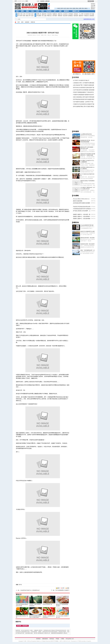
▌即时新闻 (75, 131)
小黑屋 (62, 639)
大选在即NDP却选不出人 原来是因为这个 (30, 590)
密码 (27, 1)
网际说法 (49, 16)
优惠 (74, 8)
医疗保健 (92, 14)
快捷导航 (90, 1)
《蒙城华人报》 (76, 11)
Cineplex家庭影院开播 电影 (87, 225)
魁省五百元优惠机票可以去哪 (87, 231)
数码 (30, 14)
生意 (65, 8)
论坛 (32, 11)
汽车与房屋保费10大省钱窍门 (62, 590)
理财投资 (60, 16)
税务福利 (76, 16)
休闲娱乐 (76, 14)
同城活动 (86, 16)
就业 (68, 8)
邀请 (58, 588)
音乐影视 (86, 14)
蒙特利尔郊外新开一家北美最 (87, 238)
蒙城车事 (44, 14)
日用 (24, 14)
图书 (21, 16)
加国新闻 (27, 22)
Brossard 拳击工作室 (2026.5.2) (81, 199)
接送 (86, 8)
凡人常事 (81, 14)
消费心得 (39, 14)
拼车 (30, 16)
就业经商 (65, 16)
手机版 (57, 639)
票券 (24, 16)
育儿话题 (44, 16)
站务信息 (52, 639)
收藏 (68, 588)
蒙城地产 (93, 9)
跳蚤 (27, 11)
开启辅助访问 (95, 1)
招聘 (19, 14)
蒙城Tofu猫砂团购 (78, 201)
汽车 (27, 14)
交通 (80, 8)
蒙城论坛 (93, 7)
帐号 (16, 1)
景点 (83, 8)
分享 (63, 588)
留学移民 (55, 16)
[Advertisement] (72, 5)
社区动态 (49, 11)
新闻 (22, 11)
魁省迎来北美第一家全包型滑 (87, 244)
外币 (19, 16)
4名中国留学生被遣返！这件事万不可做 (83, 102)
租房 (59, 8)
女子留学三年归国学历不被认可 (81, 80)
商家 (60, 11)
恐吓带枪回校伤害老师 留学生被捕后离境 (84, 99)
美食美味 (49, 14)
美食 (77, 8)
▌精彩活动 (75, 222)
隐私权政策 (45, 639)
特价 (43, 11)
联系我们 (93, 4)
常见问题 (93, 5)
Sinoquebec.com (70, 639)
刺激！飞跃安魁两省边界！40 (88, 250)
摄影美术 (81, 16)
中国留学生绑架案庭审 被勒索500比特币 (83, 95)
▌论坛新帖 (75, 196)
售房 (62, 8)
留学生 (20, 585)
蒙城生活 (19, 594)
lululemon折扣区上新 (47, 604)
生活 (38, 11)
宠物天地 (60, 14)
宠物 (27, 16)
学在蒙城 (39, 16)
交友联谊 (65, 14)
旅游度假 (92, 16)
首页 (17, 11)
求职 (21, 14)
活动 (71, 8)
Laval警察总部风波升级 (86, 134)
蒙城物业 (71, 16)
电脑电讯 (55, 14)
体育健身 (71, 14)
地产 (55, 11)
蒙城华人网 (15, 22)
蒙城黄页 (66, 11)
